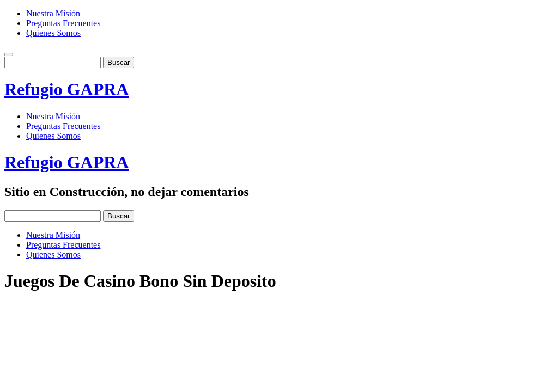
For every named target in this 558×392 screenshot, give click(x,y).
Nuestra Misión (53, 13)
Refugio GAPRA (66, 89)
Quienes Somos (53, 33)
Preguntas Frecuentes (63, 23)
